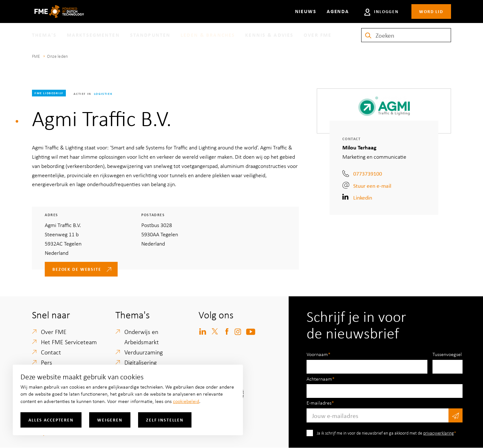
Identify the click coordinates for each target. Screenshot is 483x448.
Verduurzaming (144, 352)
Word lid (431, 11)
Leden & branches (208, 35)
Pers (47, 362)
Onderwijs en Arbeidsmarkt (142, 337)
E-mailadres (319, 403)
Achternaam (319, 379)
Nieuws (306, 11)
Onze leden (57, 56)
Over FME (318, 35)
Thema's (44, 35)
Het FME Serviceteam (69, 342)
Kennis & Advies (269, 35)
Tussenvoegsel (447, 354)
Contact (51, 352)
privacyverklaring (439, 433)
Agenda (338, 11)
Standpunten (150, 35)
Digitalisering (140, 362)
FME (36, 56)
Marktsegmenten (93, 35)
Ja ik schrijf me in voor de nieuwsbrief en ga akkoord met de (385, 433)
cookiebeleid (186, 401)
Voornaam (317, 354)
